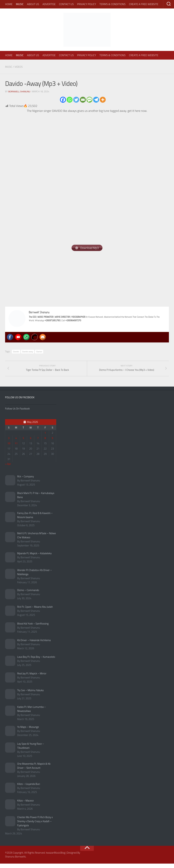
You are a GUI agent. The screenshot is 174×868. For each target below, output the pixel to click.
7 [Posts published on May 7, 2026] (38, 442)
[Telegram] (96, 100)
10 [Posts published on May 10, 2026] (9, 448)
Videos (20, 67)
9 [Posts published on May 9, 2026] (53, 442)
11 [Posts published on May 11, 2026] (16, 448)
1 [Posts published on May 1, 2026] (45, 437)
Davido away (28, 352)
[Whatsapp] (70, 100)
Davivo (39, 352)
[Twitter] (76, 100)
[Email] (83, 100)
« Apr (8, 468)
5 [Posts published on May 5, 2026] (23, 442)
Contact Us (66, 4)
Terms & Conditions (112, 4)
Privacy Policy (87, 4)
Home (9, 4)
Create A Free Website (144, 4)
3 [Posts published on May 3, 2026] (9, 442)
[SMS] (89, 100)
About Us (33, 4)
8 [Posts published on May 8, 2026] (45, 442)
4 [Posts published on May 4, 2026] (16, 442)
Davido (16, 352)
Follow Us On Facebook (20, 402)
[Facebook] (63, 100)
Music (20, 4)
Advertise (49, 4)
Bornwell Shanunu (20, 91)
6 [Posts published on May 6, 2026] (31, 442)
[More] (103, 100)
